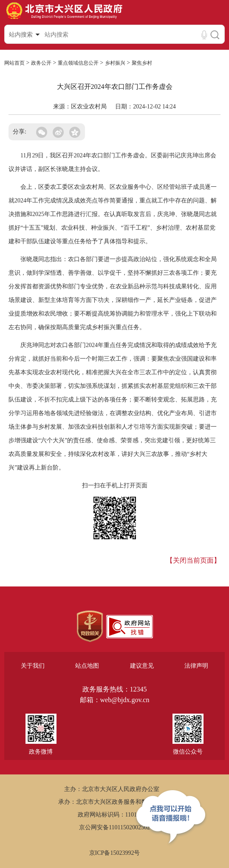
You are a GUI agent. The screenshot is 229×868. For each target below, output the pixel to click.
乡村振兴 (115, 63)
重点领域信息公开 (78, 63)
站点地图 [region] (87, 666)
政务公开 (41, 63)
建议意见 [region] (142, 666)
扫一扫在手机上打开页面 (115, 485)
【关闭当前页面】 (193, 560)
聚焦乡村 (142, 63)
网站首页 (14, 63)
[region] (90, 626)
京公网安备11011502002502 (114, 827)
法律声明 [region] (196, 666)
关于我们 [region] (33, 666)
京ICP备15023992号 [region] (115, 853)
